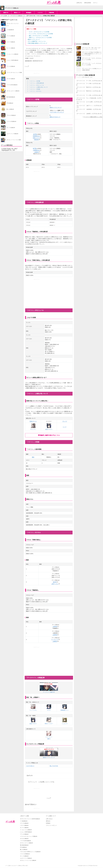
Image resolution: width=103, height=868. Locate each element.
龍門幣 (35, 134)
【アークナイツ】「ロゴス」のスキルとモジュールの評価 (92, 59)
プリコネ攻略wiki (24, 834)
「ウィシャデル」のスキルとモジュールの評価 (40, 34)
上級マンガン (55, 584)
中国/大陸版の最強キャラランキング (37, 43)
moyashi (31, 58)
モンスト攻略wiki (24, 828)
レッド (65, 427)
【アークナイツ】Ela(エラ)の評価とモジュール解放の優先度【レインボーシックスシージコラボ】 (92, 54)
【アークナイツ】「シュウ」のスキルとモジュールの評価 (92, 64)
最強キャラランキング (34, 39)
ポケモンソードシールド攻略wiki (28, 860)
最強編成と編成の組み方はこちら (49, 435)
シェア (27, 66)
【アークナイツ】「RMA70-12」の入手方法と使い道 (89, 88)
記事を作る (79, 3)
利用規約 (48, 823)
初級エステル (36, 138)
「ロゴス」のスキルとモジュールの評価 (38, 32)
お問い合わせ (49, 819)
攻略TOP (6, 13)
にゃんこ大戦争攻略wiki (26, 832)
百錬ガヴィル (33, 421)
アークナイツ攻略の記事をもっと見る (93, 117)
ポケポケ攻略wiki (24, 839)
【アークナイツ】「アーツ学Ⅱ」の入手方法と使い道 (89, 95)
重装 (33, 457)
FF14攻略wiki (23, 847)
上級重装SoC (36, 150)
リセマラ (40, 13)
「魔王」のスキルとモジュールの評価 (38, 36)
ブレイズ (65, 421)
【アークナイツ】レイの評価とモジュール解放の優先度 (92, 69)
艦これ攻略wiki (24, 849)
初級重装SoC (36, 136)
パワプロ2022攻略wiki (25, 841)
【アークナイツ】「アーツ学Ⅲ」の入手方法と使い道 (89, 84)
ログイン (95, 3)
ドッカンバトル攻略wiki (26, 830)
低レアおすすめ (54, 766)
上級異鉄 (55, 626)
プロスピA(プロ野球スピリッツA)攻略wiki (30, 852)
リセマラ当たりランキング (57, 112)
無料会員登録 (88, 3)
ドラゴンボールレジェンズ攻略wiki (29, 836)
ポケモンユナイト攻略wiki (26, 843)
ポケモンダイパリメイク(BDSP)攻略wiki (30, 819)
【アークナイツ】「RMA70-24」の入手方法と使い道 (89, 92)
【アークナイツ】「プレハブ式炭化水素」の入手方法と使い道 (89, 99)
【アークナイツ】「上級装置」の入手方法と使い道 (89, 114)
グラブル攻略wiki (24, 823)
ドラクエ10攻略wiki (25, 854)
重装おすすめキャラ (55, 117)
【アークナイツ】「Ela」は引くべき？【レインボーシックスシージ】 (91, 49)
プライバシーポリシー (51, 825)
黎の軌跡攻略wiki (24, 845)
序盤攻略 (51, 13)
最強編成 (29, 13)
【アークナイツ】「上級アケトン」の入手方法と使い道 (89, 106)
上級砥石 (36, 152)
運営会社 (48, 821)
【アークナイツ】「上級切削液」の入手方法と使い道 (89, 110)
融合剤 (55, 582)
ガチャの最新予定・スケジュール (37, 41)
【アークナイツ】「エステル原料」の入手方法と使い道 (89, 103)
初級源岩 (36, 140)
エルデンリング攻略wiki (26, 858)
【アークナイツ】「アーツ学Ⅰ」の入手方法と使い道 (89, 81)
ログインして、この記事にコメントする (41, 782)
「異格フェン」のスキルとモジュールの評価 (40, 38)
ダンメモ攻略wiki (24, 856)
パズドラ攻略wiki (24, 825)
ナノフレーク (55, 640)
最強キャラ (17, 13)
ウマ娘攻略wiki (24, 821)
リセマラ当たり (30, 766)
